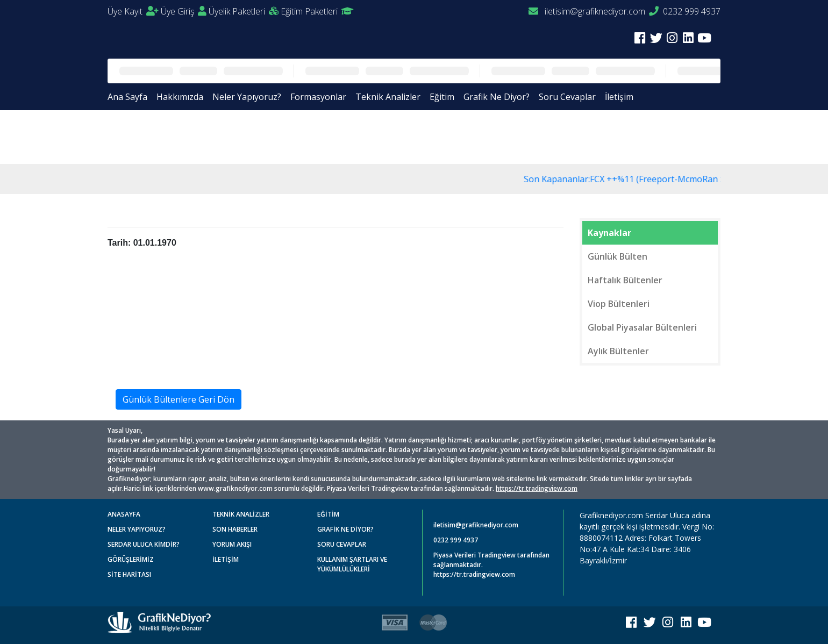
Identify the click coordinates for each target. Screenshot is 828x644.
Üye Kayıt (133, 11)
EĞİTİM (328, 514)
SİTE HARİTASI (129, 574)
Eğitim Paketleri (317, 11)
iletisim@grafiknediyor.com (587, 11)
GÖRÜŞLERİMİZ (131, 559)
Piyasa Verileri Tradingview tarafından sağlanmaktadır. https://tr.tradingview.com (491, 565)
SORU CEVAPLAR (342, 544)
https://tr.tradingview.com (537, 488)
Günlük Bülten (618, 256)
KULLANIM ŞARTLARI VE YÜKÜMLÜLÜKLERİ (352, 564)
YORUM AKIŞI (232, 544)
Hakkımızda (180, 97)
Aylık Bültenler (618, 351)
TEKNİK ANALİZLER (241, 514)
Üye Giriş (184, 11)
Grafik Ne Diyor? (497, 97)
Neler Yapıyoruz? (247, 97)
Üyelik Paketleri (244, 11)
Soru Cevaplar (567, 97)
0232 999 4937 (685, 11)
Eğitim (442, 97)
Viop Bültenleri (619, 304)
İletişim (619, 97)
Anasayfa (134, 136)
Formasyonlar (318, 97)
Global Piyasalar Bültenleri (642, 327)
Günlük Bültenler (195, 136)
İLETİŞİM (226, 559)
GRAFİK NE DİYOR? (345, 529)
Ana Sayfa (127, 97)
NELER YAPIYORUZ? (137, 529)
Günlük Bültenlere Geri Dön (179, 399)
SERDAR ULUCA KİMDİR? (144, 544)
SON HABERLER (235, 529)
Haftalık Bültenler (625, 280)
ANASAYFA (124, 514)
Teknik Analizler (388, 97)
